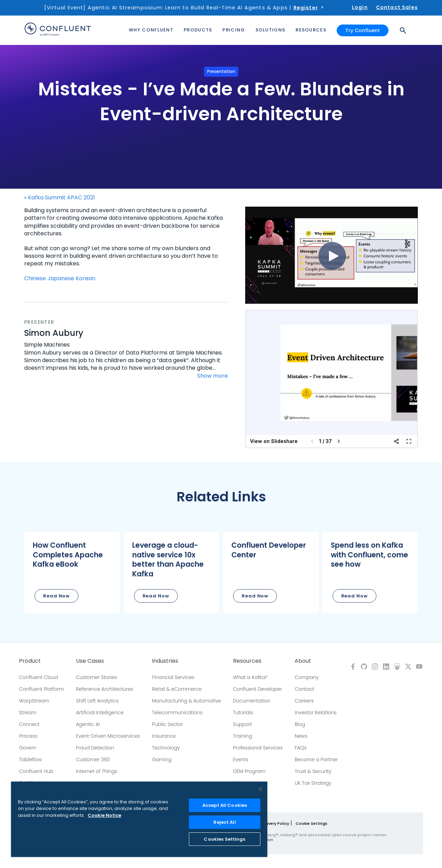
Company (306, 677)
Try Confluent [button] (363, 30)
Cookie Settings (311, 823)
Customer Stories (97, 677)
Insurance (164, 736)
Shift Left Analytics (97, 701)
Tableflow (30, 759)
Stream (28, 713)
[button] (72, 572)
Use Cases (90, 661)
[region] (139, 819)
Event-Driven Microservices (108, 736)
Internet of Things (97, 771)
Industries (165, 661)
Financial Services (173, 677)
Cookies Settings (224, 839)
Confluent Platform (41, 689)
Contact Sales (397, 7)
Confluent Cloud (39, 677)
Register (306, 8)
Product (30, 661)
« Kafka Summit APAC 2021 (60, 198)
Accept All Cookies (225, 805)
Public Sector (167, 724)
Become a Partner (316, 759)
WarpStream (34, 701)
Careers (304, 701)
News (301, 736)
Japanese (61, 278)
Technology (166, 748)
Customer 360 (93, 759)
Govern (28, 748)
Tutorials (243, 713)
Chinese (35, 278)
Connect (29, 724)
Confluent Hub (36, 771)
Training (243, 736)
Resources (247, 661)
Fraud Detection (95, 748)
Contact (304, 689)
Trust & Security (313, 771)
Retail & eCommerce (177, 689)
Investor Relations (315, 713)
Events (241, 759)
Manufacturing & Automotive (186, 701)
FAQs (300, 748)
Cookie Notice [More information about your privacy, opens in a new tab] (104, 815)
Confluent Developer (258, 689)
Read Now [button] (56, 596)
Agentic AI (88, 724)
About (303, 661)
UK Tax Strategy (313, 783)
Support (243, 724)
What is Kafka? (250, 677)
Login (360, 7)
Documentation (252, 701)
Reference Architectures (105, 689)
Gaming (162, 759)
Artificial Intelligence (100, 713)
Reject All (224, 822)
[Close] (260, 789)
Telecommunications (177, 713)
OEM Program (249, 771)
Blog (300, 724)
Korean (85, 278)
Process (28, 736)
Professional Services (258, 748)
